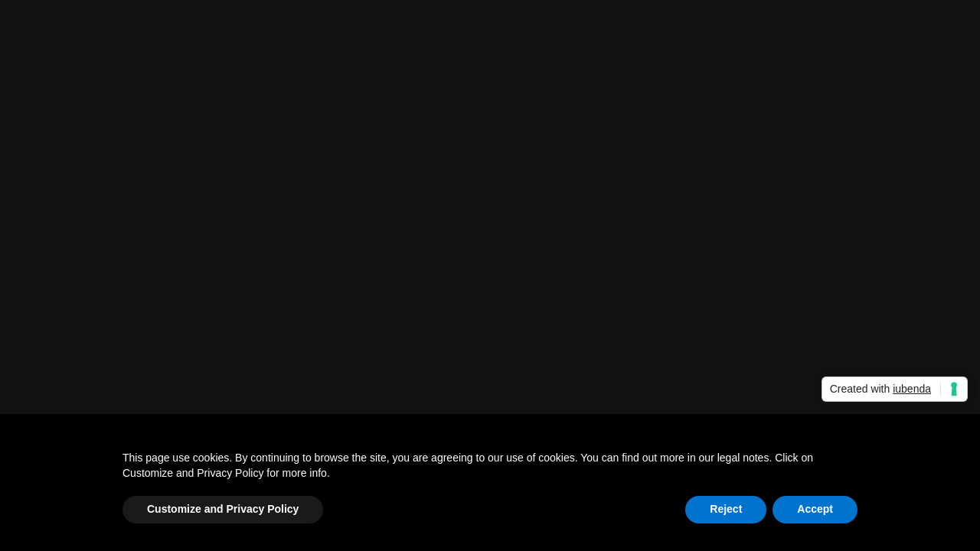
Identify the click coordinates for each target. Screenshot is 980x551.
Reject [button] (726, 509)
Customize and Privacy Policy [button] (223, 509)
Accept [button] (815, 509)
